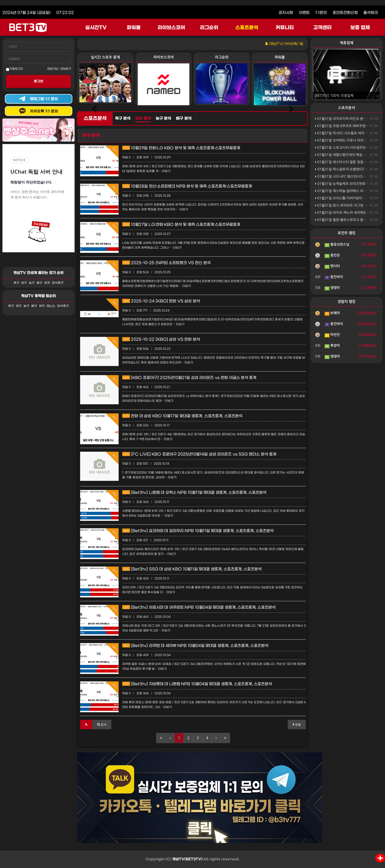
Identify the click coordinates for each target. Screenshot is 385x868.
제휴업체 (346, 43)
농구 (32, 283)
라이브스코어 (171, 28)
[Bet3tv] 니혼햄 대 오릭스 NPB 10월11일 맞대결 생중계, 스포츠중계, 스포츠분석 (194, 493)
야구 (24, 283)
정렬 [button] (297, 724)
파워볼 (134, 28)
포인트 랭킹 (347, 233)
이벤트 (304, 13)
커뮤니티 (285, 28)
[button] (86, 724)
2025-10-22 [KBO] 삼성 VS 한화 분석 (161, 339)
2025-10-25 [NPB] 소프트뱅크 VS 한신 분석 (166, 263)
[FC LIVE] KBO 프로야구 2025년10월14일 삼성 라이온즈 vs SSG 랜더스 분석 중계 (199, 454)
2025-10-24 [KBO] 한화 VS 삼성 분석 (161, 301)
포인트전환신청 (345, 13)
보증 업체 (360, 28)
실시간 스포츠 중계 (105, 57)
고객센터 (322, 28)
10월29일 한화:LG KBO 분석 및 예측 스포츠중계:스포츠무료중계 (181, 148)
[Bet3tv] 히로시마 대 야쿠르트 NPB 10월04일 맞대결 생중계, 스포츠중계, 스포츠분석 (199, 607)
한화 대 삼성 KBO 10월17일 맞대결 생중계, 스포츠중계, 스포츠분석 (182, 416)
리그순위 (209, 28)
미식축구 (58, 283)
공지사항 (286, 13)
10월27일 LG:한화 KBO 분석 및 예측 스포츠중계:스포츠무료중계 (181, 225)
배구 (39, 283)
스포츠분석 (247, 28)
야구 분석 (143, 118)
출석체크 (371, 13)
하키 (47, 283)
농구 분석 (163, 118)
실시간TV (96, 28)
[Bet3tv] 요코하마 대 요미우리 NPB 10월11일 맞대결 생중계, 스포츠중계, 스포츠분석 (198, 531)
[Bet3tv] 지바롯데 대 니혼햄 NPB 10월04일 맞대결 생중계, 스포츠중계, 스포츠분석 (197, 684)
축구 (16, 283)
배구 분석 (184, 118)
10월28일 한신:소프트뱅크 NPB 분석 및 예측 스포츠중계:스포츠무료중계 (187, 186)
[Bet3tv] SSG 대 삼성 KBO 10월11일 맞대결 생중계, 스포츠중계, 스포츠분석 (192, 569)
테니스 (51, 306)
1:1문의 (321, 13)
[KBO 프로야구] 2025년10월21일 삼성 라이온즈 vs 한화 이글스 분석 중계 (189, 378)
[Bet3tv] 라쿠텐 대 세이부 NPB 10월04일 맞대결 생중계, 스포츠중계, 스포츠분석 (195, 646)
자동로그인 (14, 69)
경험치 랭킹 (347, 302)
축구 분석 (123, 118)
